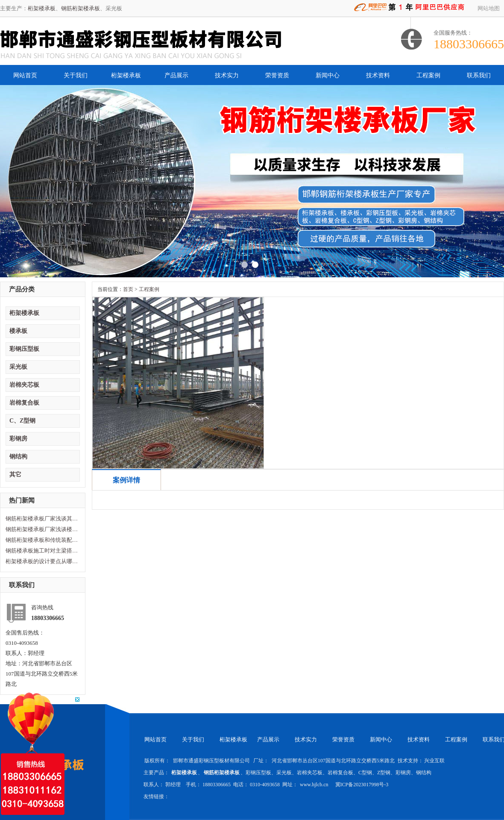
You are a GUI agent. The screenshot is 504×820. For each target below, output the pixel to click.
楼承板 (18, 331)
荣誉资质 (277, 75)
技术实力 (227, 75)
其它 (15, 475)
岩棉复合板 (24, 403)
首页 (128, 289)
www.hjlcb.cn (315, 785)
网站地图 (489, 8)
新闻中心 (328, 75)
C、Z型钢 (22, 421)
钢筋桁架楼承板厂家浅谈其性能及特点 (42, 519)
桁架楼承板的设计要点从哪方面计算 (42, 561)
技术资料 (378, 75)
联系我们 (479, 75)
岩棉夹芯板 (24, 385)
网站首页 (25, 75)
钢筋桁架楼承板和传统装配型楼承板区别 (42, 540)
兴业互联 (434, 761)
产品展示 (176, 75)
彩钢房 (18, 439)
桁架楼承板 (42, 8)
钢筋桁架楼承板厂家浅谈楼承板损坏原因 (42, 529)
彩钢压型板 (24, 349)
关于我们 (76, 75)
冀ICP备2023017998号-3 (362, 785)
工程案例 (428, 75)
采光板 (18, 367)
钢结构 (18, 457)
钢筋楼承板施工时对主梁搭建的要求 (42, 551)
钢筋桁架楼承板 (81, 8)
